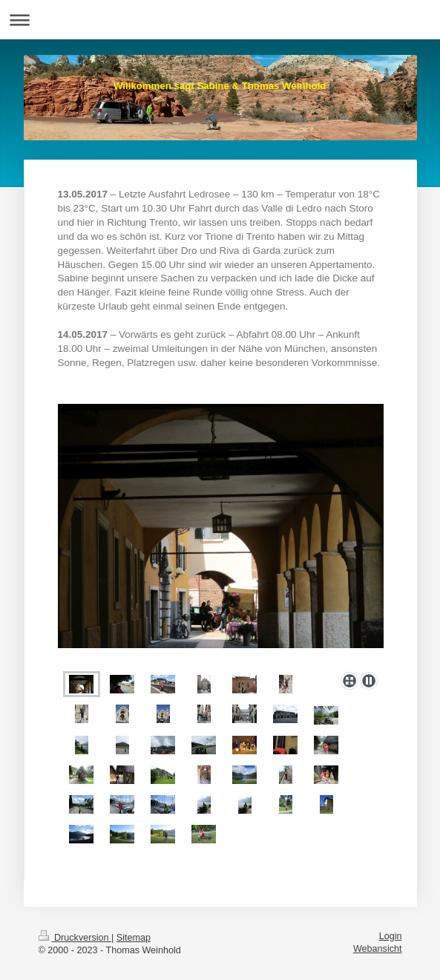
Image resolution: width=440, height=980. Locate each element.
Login (391, 936)
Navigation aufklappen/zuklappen (220, 20)
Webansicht (378, 949)
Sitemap (134, 938)
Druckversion (75, 938)
